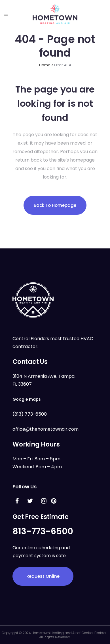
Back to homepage (55, 205)
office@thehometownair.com (46, 429)
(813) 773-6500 (30, 414)
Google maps (27, 399)
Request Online (43, 576)
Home (45, 65)
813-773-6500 (43, 531)
